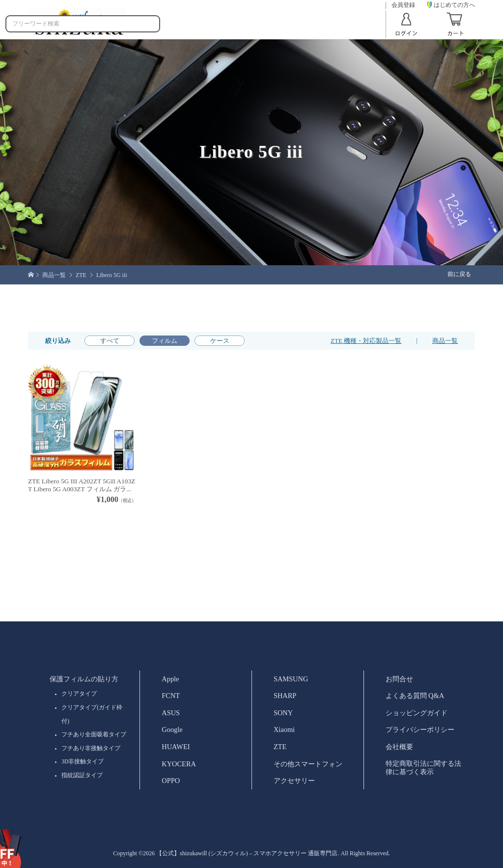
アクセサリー (294, 781)
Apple (170, 679)
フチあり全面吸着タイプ (94, 734)
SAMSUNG (291, 679)
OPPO (171, 781)
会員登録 (403, 5)
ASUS (171, 713)
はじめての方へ (451, 5)
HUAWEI (176, 747)
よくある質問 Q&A (415, 696)
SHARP (285, 696)
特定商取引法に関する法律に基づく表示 (423, 768)
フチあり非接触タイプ (91, 748)
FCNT (171, 696)
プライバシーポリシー (420, 729)
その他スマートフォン (308, 764)
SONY (283, 713)
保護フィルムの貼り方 (84, 679)
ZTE (280, 747)
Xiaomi (284, 729)
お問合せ (399, 679)
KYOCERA (179, 764)
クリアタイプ (79, 694)
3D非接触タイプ (83, 761)
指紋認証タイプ (82, 775)
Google (172, 729)
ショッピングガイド (417, 713)
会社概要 (399, 747)
